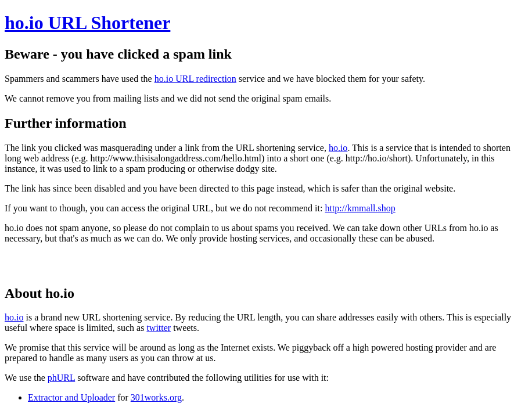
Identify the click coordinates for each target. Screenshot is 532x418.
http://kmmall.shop (360, 208)
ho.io (338, 148)
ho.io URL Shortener (87, 23)
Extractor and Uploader (71, 397)
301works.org (156, 397)
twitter (159, 328)
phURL (61, 378)
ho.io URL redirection (195, 79)
